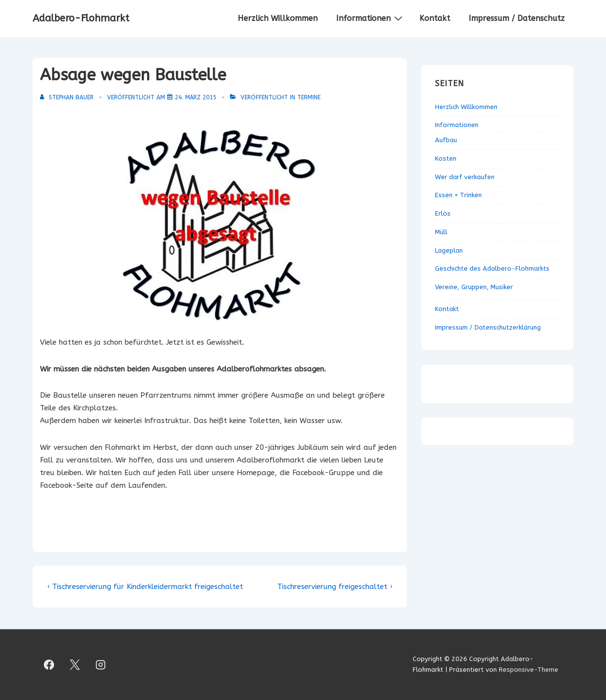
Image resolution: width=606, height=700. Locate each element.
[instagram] (101, 664)
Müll (441, 232)
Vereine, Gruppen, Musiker (474, 287)
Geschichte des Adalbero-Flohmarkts (492, 268)
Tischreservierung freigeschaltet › (335, 587)
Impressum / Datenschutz (517, 18)
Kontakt (435, 18)
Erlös (443, 213)
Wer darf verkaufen (465, 177)
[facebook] (49, 664)
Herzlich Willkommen (278, 18)
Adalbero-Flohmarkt (81, 18)
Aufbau (446, 140)
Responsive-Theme (529, 670)
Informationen (370, 18)
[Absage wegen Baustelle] (196, 97)
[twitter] (75, 664)
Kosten (446, 158)
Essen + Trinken (458, 195)
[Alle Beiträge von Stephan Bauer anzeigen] (68, 97)
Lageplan (449, 250)
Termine (309, 97)
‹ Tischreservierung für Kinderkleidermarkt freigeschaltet (145, 587)
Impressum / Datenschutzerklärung (488, 327)
